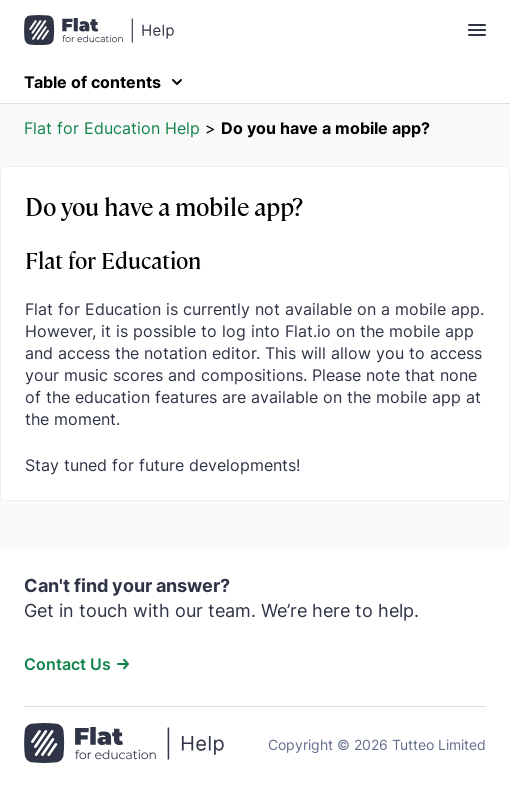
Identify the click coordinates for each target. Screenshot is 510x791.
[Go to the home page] (124, 745)
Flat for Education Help (112, 128)
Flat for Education (113, 259)
